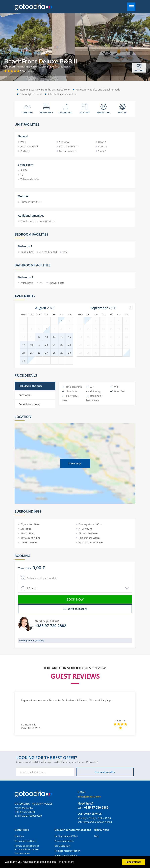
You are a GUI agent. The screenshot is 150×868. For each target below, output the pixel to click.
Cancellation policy (30, 404)
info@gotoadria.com (89, 797)
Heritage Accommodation (67, 851)
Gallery (139, 68)
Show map (75, 463)
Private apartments (64, 841)
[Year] (52, 308)
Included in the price (31, 386)
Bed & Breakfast (62, 846)
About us (19, 836)
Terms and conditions (25, 841)
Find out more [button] (66, 862)
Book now (75, 599)
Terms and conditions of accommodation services (27, 848)
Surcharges (25, 395)
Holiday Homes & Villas (66, 836)
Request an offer (105, 772)
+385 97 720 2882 (51, 626)
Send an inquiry (75, 609)
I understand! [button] (133, 862)
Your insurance (22, 853)
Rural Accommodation (66, 856)
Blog (96, 836)
